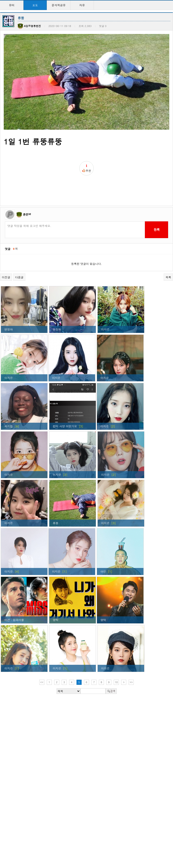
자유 (82, 5)
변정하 (9, 306)
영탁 (56, 596)
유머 (12, 5)
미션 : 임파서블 (14, 596)
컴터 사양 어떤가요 (65, 403)
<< (42, 659)
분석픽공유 (59, 5)
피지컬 (9, 403)
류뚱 (56, 500)
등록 (156, 206)
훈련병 (27, 191)
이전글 (6, 254)
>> (131, 659)
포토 (35, 5)
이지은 (105, 306)
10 (116, 659)
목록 (168, 254)
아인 (103, 548)
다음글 (19, 254)
